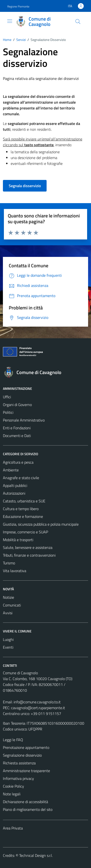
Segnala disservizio (25, 186)
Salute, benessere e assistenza (28, 547)
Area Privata (13, 828)
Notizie (8, 597)
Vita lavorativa (15, 571)
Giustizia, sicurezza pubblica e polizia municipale (41, 524)
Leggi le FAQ (13, 740)
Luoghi (8, 639)
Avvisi (8, 613)
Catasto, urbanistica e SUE (24, 501)
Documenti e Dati (17, 436)
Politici (8, 412)
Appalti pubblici (15, 485)
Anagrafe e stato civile (21, 478)
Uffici (7, 397)
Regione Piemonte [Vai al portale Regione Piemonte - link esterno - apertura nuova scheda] (18, 6)
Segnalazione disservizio (22, 755)
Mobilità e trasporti (18, 540)
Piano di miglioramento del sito (28, 809)
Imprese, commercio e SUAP (25, 532)
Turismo (9, 563)
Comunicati (12, 605)
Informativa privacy (18, 778)
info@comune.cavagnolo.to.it (37, 702)
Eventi (8, 647)
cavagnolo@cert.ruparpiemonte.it (38, 708)
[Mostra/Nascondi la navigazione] (10, 21)
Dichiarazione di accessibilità (25, 802)
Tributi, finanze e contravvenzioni (29, 555)
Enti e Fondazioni (17, 428)
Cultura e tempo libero (21, 509)
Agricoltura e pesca (18, 462)
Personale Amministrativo (24, 420)
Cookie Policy (13, 786)
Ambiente (11, 470)
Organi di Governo (17, 405)
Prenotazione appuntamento (26, 747)
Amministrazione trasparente (26, 771)
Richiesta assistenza (19, 763)
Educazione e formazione (23, 516)
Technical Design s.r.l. (36, 855)
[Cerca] (78, 22)
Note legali (12, 794)
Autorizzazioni (14, 493)
